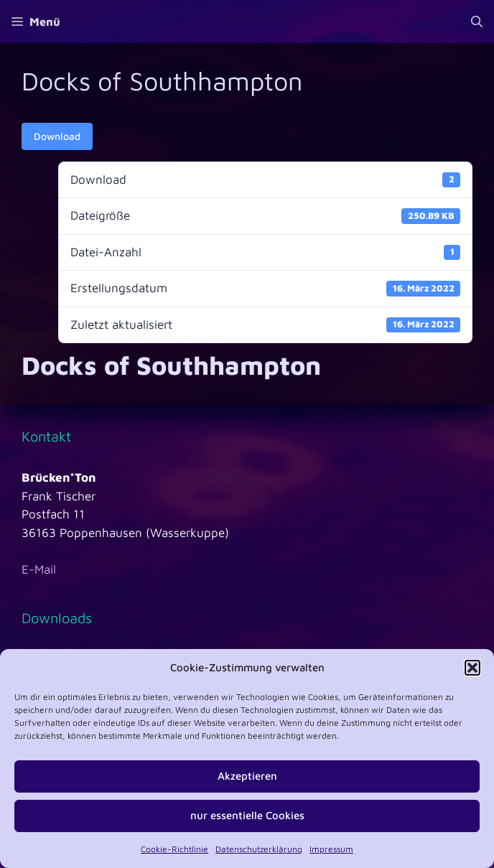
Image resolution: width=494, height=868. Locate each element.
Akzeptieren (247, 776)
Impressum (331, 849)
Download (57, 136)
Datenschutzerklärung (259, 849)
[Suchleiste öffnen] (477, 22)
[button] (472, 668)
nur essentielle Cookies (247, 815)
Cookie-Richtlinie (174, 849)
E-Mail (39, 569)
